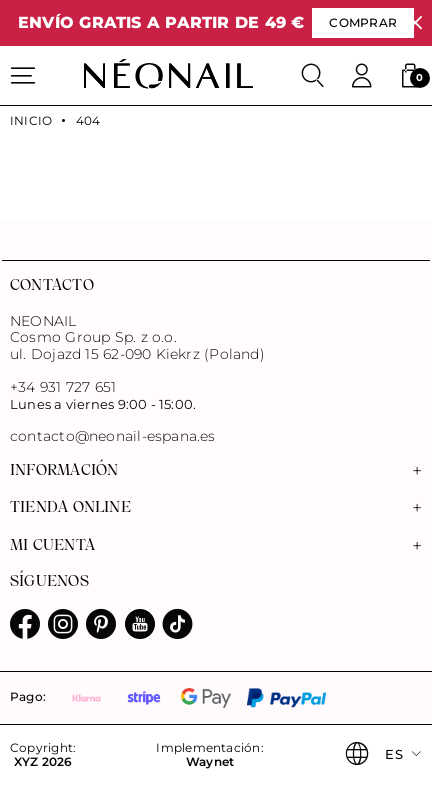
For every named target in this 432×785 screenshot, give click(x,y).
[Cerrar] (415, 23)
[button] (410, 76)
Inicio (31, 121)
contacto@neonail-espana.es (113, 436)
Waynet (210, 762)
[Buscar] (313, 76)
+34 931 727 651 (63, 387)
